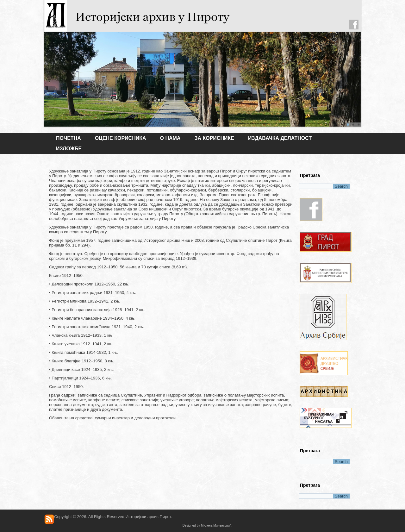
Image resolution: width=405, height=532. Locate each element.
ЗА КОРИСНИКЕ (214, 138)
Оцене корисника (121, 138)
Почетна (69, 138)
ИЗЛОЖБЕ (69, 149)
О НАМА (170, 138)
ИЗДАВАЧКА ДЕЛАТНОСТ (280, 138)
